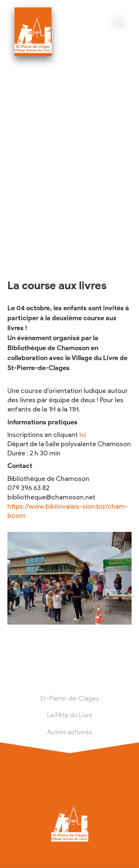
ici (83, 435)
